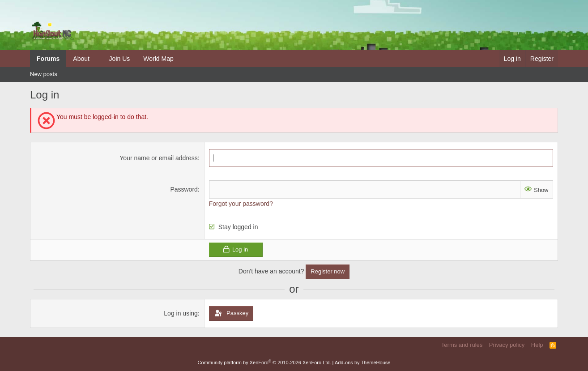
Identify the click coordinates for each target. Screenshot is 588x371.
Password (184, 189)
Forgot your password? (241, 204)
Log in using (181, 313)
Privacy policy (507, 345)
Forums (48, 59)
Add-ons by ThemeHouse (363, 362)
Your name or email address (159, 158)
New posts (44, 74)
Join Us (120, 59)
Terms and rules (462, 345)
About (81, 59)
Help (537, 345)
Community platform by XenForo (264, 362)
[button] (96, 59)
